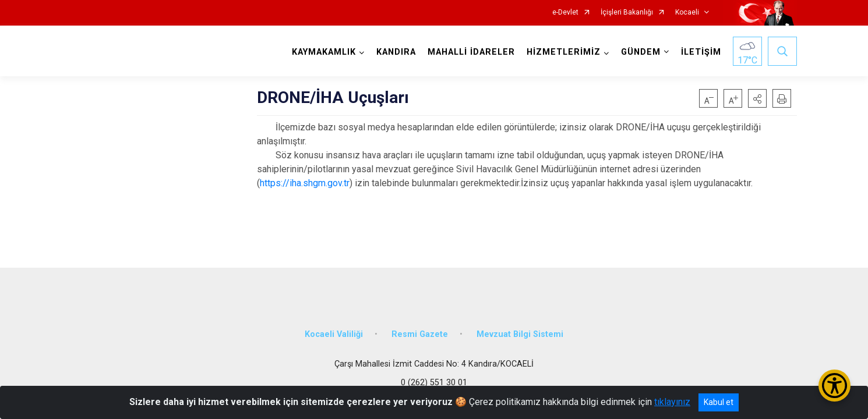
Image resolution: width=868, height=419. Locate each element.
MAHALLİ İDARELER (471, 52)
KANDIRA (396, 52)
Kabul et (719, 402)
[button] (757, 98)
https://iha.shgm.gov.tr (305, 183)
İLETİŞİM (701, 52)
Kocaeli (687, 13)
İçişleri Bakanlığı (627, 13)
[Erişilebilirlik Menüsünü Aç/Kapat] (835, 386)
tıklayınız (672, 402)
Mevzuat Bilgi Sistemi (520, 333)
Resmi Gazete (420, 333)
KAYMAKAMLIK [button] (324, 52)
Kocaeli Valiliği (334, 333)
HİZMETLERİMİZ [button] (564, 52)
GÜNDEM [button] (641, 52)
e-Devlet (565, 13)
